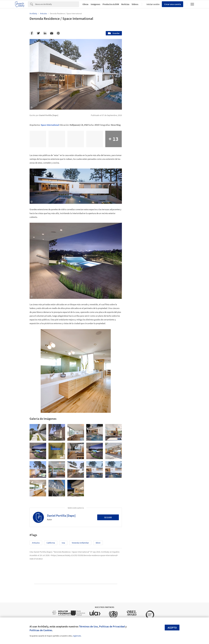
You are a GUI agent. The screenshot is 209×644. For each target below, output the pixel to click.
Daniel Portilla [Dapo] (61, 516)
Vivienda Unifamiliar (80, 543)
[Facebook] (32, 33)
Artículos (36, 543)
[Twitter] (38, 33)
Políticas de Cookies (41, 630)
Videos (135, 4)
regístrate (77, 636)
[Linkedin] (45, 33)
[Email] (52, 33)
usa (63, 543)
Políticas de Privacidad (112, 626)
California (51, 543)
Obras (85, 4)
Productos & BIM (111, 4)
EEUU (98, 543)
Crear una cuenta (173, 4)
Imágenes (95, 4)
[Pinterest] (58, 33)
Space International (50, 125)
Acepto (172, 628)
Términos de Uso (88, 626)
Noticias (125, 4)
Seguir (108, 517)
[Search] (57, 4)
